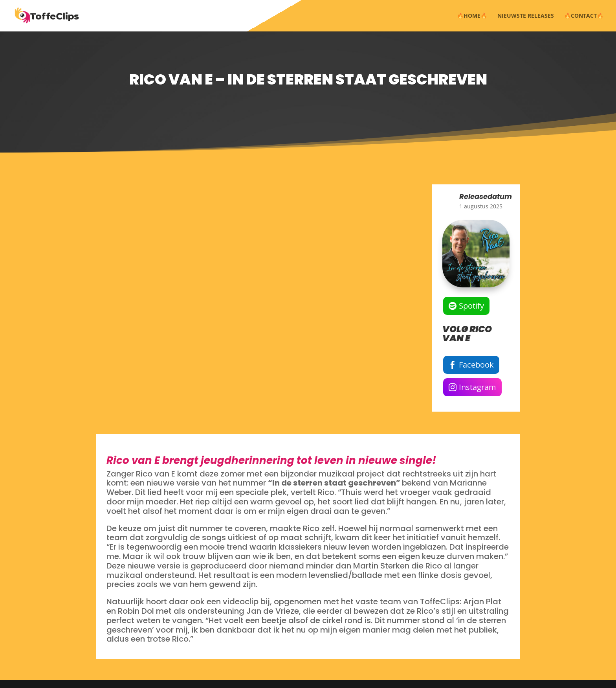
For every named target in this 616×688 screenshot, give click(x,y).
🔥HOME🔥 (472, 16)
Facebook (476, 365)
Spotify (471, 306)
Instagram (478, 387)
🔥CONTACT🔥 (584, 16)
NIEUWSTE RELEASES (526, 16)
